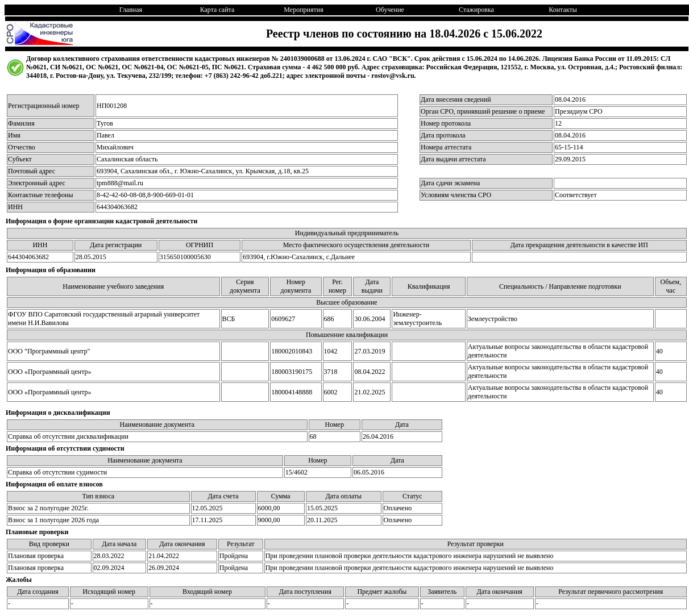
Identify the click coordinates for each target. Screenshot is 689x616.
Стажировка (476, 10)
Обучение (390, 10)
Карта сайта (217, 10)
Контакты (563, 10)
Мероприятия (303, 10)
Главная (131, 10)
